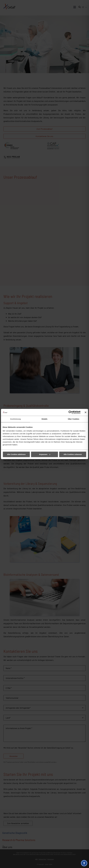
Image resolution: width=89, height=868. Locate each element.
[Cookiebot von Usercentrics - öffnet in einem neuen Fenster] (70, 412)
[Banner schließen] (86, 412)
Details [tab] (44, 419)
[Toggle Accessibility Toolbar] (84, 863)
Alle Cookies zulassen (73, 454)
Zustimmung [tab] (15, 419)
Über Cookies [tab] (74, 419)
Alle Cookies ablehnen (16, 454)
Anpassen (45, 454)
